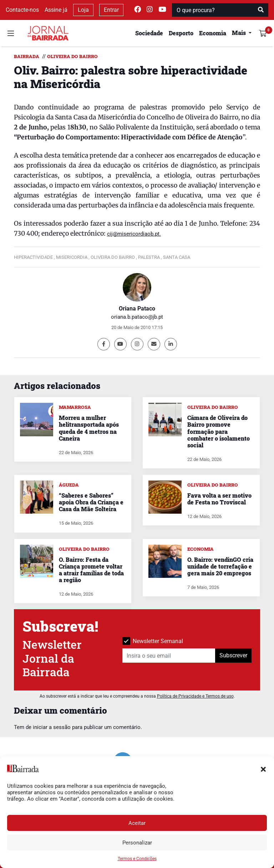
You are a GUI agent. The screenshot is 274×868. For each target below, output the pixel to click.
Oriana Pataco (137, 309)
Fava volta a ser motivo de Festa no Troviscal (219, 499)
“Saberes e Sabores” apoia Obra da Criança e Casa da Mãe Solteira (91, 502)
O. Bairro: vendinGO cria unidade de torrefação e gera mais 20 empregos (220, 566)
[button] (263, 769)
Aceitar (137, 823)
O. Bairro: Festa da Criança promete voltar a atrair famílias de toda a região (91, 570)
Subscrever (233, 655)
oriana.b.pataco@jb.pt (137, 317)
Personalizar (137, 843)
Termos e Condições (137, 859)
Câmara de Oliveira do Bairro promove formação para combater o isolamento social (219, 431)
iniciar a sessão (52, 727)
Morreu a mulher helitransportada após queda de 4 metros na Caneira (89, 428)
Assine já (56, 10)
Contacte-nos (22, 10)
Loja (83, 10)
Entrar (111, 10)
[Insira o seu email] (169, 656)
